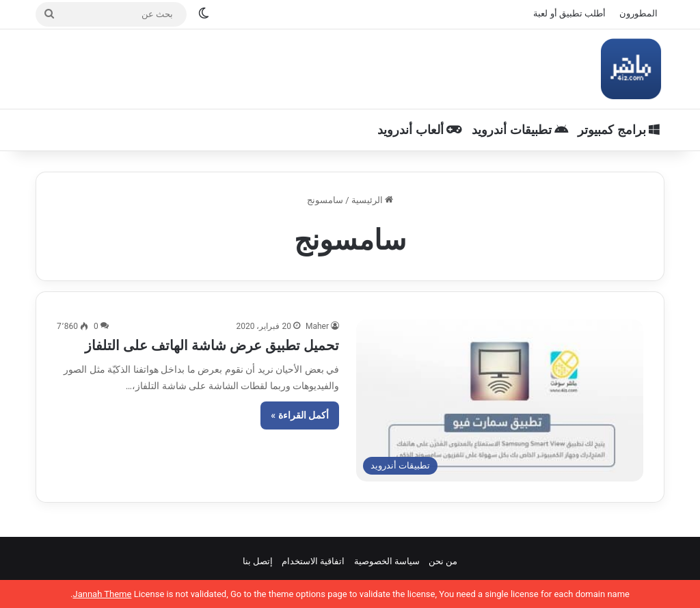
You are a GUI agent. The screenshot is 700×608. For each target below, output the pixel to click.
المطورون (638, 13)
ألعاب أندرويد (420, 130)
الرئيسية (372, 200)
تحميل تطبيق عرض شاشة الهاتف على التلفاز (212, 345)
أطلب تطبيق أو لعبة (569, 13)
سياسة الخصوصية (387, 561)
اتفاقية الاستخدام (313, 561)
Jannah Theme (102, 594)
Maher (317, 326)
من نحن (443, 561)
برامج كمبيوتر (619, 130)
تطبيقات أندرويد (520, 130)
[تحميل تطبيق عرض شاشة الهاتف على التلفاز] (500, 400)
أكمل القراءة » (300, 415)
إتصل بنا (258, 561)
